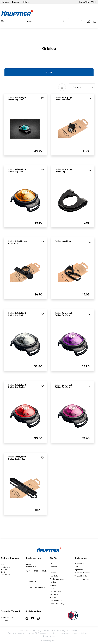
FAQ (52, 564)
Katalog (53, 582)
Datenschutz (79, 564)
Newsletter (54, 576)
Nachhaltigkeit (55, 591)
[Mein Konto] (89, 21)
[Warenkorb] (94, 21)
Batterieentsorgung (82, 579)
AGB (76, 567)
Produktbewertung (57, 579)
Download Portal (56, 600)
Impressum (79, 570)
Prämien (53, 597)
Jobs (52, 588)
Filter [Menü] (49, 72)
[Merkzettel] (83, 21)
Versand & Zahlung (82, 576)
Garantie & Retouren (82, 573)
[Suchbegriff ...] (40, 21)
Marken (53, 585)
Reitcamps (54, 594)
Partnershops (55, 573)
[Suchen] (65, 21)
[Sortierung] (82, 87)
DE (94, 1)
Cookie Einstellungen (58, 604)
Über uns (53, 567)
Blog (52, 570)
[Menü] (4, 21)
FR (92, 1)
